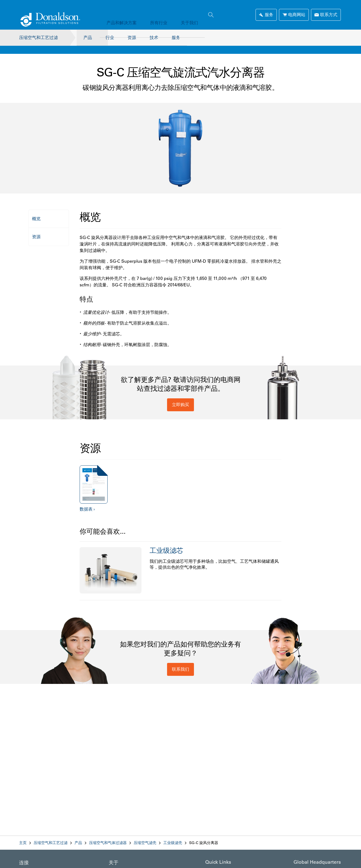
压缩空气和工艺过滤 (38, 37)
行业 (110, 37)
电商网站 (294, 15)
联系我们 (180, 661)
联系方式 (326, 15)
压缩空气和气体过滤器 (108, 835)
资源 (135, 37)
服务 (184, 37)
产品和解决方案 (119, 15)
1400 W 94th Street (310, 862)
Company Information (127, 863)
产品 (85, 37)
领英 (23, 863)
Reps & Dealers (218, 862)
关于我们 (176, 15)
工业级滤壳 (173, 835)
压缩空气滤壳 (145, 835)
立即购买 (180, 396)
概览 (36, 210)
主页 (23, 835)
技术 (159, 37)
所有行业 (151, 15)
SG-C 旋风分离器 (204, 835)
